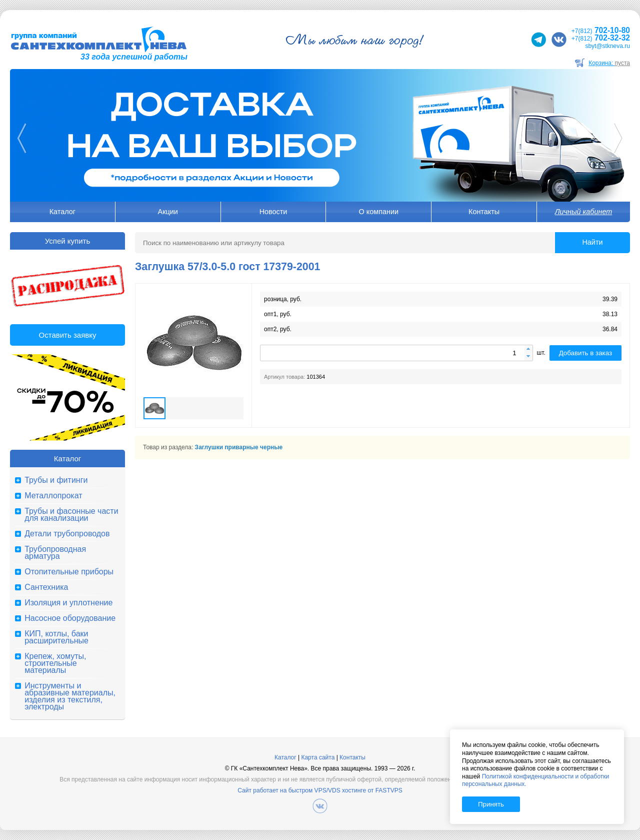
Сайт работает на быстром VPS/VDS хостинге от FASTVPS (320, 790)
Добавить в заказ (585, 353)
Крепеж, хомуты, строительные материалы (55, 663)
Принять (491, 804)
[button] (528, 349)
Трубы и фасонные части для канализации (71, 515)
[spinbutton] (396, 353)
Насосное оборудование (70, 618)
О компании (379, 212)
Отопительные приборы (69, 572)
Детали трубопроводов (67, 534)
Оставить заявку (68, 335)
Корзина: (609, 63)
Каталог (62, 212)
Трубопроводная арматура (55, 553)
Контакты (484, 212)
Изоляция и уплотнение (68, 603)
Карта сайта (318, 757)
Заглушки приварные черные (239, 447)
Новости (273, 212)
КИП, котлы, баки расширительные (56, 637)
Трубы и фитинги (56, 480)
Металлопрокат (53, 496)
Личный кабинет (583, 212)
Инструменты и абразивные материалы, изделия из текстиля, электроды (70, 696)
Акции (168, 212)
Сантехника (46, 587)
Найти (592, 242)
